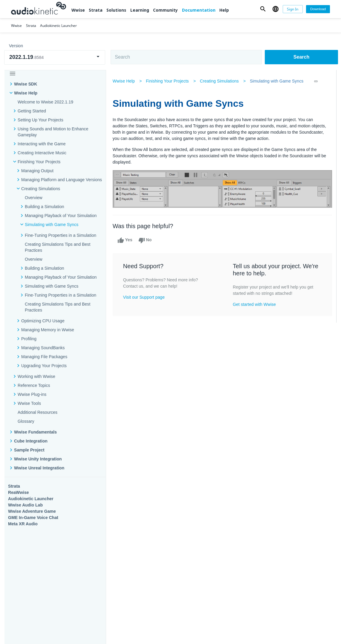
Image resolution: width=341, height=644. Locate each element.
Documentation (199, 10)
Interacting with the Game (42, 144)
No (146, 240)
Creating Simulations (41, 189)
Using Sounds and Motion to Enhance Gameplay (53, 132)
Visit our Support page (144, 297)
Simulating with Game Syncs (52, 225)
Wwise (78, 10)
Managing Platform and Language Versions (62, 180)
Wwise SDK (26, 84)
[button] (263, 9)
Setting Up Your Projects (40, 120)
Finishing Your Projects (39, 162)
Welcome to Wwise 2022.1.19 (45, 102)
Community (165, 10)
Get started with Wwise (255, 304)
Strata (96, 10)
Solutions (116, 10)
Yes (126, 240)
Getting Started (32, 111)
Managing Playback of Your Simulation (61, 216)
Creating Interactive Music (42, 153)
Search (301, 57)
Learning (140, 10)
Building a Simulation (45, 207)
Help (224, 10)
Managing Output (37, 171)
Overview (34, 198)
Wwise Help (26, 93)
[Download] (318, 9)
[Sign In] (293, 9)
